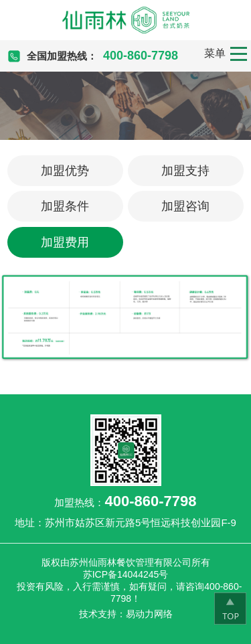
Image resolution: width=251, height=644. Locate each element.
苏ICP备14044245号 (126, 574)
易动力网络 (149, 614)
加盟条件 (65, 206)
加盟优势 (65, 171)
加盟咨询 (185, 206)
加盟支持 (185, 171)
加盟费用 (65, 242)
